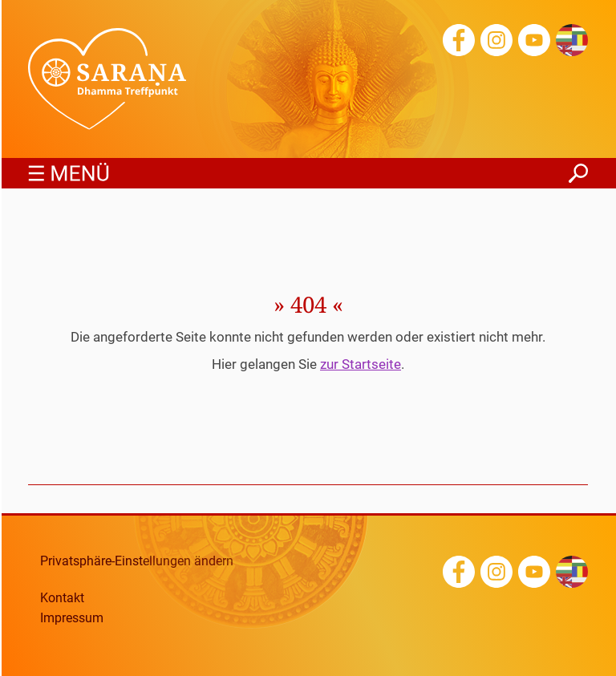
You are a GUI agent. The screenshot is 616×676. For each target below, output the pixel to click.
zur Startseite (361, 364)
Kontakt (62, 598)
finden (578, 169)
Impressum (72, 618)
